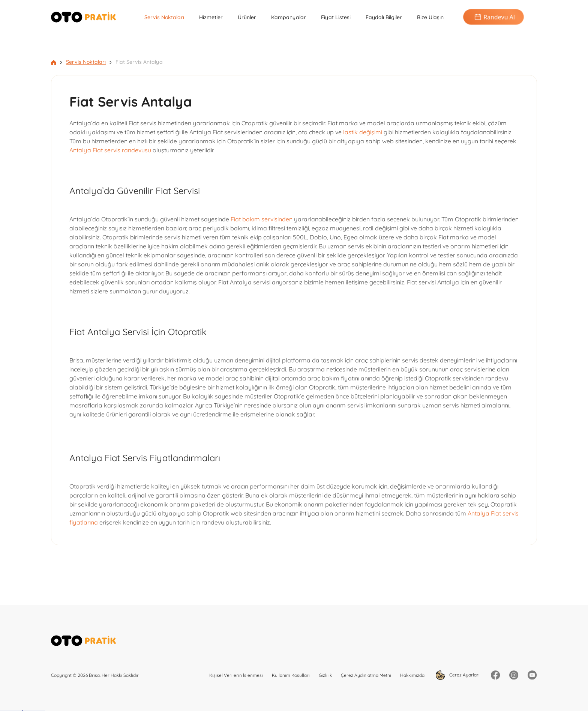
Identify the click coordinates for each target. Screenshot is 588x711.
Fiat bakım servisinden (262, 219)
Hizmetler (211, 17)
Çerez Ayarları (458, 675)
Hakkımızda (412, 675)
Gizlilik (325, 675)
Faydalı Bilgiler (384, 17)
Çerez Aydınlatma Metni (366, 675)
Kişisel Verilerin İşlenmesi (236, 675)
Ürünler (247, 17)
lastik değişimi (363, 132)
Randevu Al (493, 17)
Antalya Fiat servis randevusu (110, 150)
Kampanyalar (289, 17)
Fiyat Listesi (336, 17)
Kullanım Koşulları (291, 675)
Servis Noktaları (164, 17)
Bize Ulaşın (430, 17)
